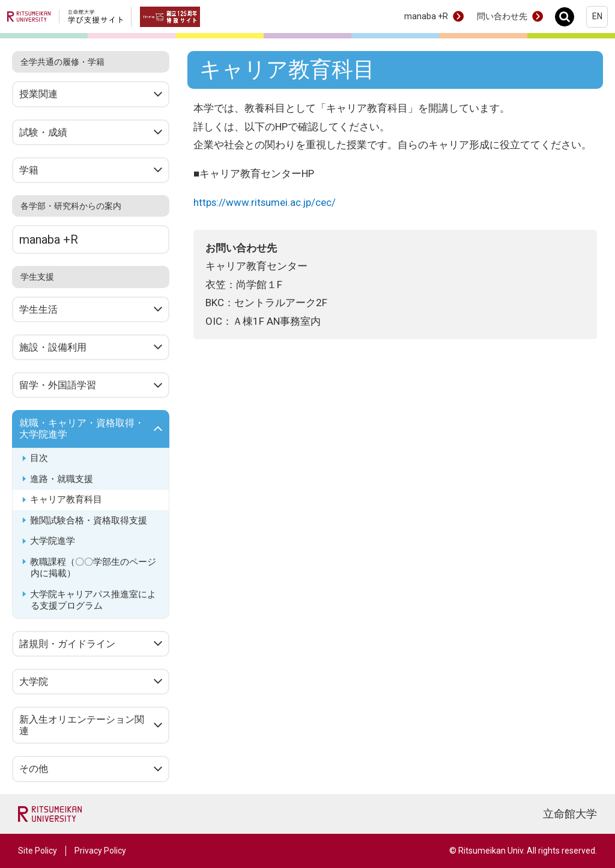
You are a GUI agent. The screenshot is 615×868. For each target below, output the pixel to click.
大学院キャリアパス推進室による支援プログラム (93, 600)
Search (568, 17)
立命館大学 (570, 814)
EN (597, 16)
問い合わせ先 (502, 16)
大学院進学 (53, 541)
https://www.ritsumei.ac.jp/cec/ (265, 202)
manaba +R (426, 16)
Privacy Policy (100, 851)
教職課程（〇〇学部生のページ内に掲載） (93, 568)
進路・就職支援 (62, 479)
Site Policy (38, 851)
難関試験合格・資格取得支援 (89, 520)
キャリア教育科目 (66, 499)
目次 (39, 458)
